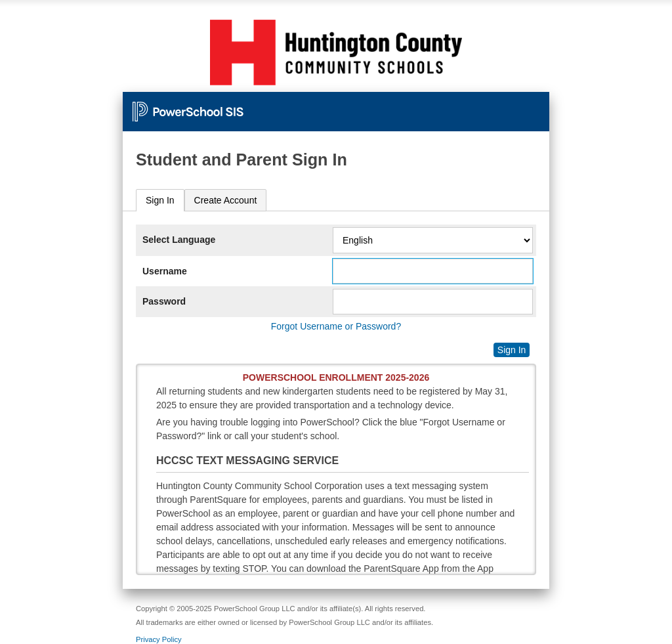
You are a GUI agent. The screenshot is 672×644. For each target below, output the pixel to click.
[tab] (160, 201)
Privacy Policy (159, 639)
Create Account (226, 200)
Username (165, 271)
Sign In (160, 200)
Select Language (179, 240)
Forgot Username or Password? (336, 326)
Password (164, 301)
